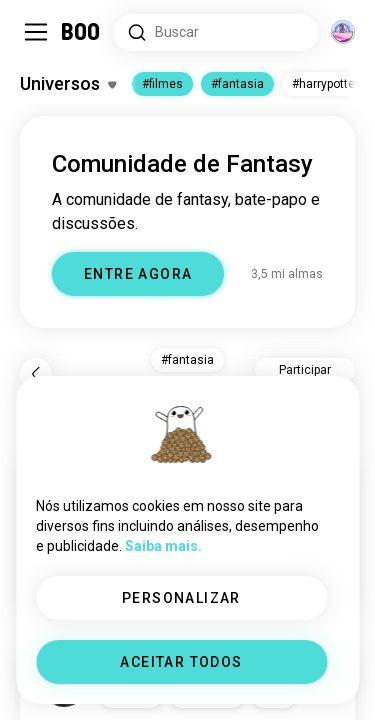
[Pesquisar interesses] (216, 32)
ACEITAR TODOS (181, 662)
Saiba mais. (163, 546)
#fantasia (237, 84)
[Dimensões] (343, 32)
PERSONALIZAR (181, 598)
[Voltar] (36, 374)
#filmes (162, 84)
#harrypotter (325, 84)
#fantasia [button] (187, 360)
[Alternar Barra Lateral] (36, 32)
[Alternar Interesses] (68, 84)
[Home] (81, 32)
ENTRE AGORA (138, 274)
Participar (305, 370)
